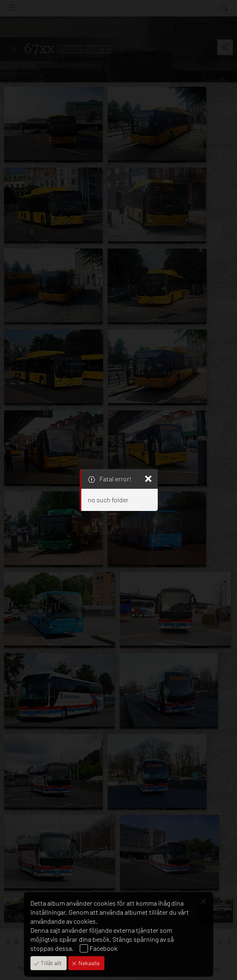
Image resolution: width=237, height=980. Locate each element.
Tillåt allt (51, 963)
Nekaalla (88, 963)
